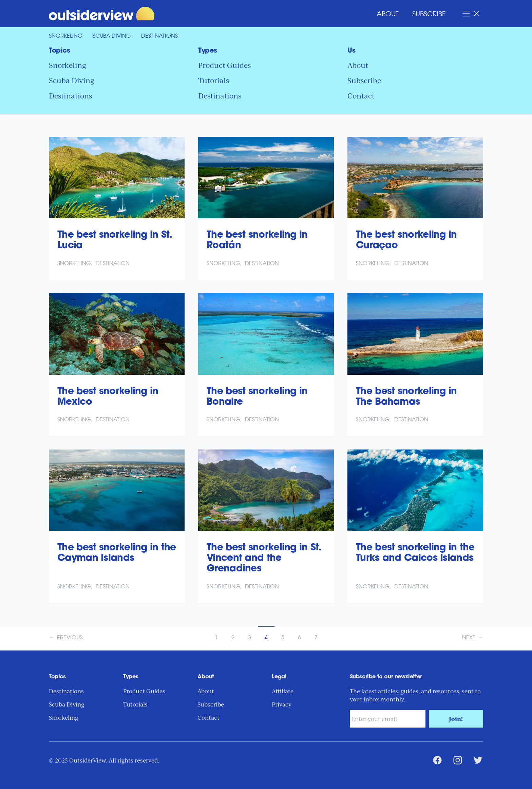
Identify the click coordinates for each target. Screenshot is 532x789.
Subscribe (429, 15)
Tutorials (214, 80)
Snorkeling (66, 36)
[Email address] (388, 719)
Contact (361, 95)
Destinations (159, 36)
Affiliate (283, 691)
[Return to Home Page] (157, 14)
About (388, 15)
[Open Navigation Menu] (471, 14)
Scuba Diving (112, 36)
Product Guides (224, 65)
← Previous (66, 638)
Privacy (282, 704)
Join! (456, 719)
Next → (473, 638)
